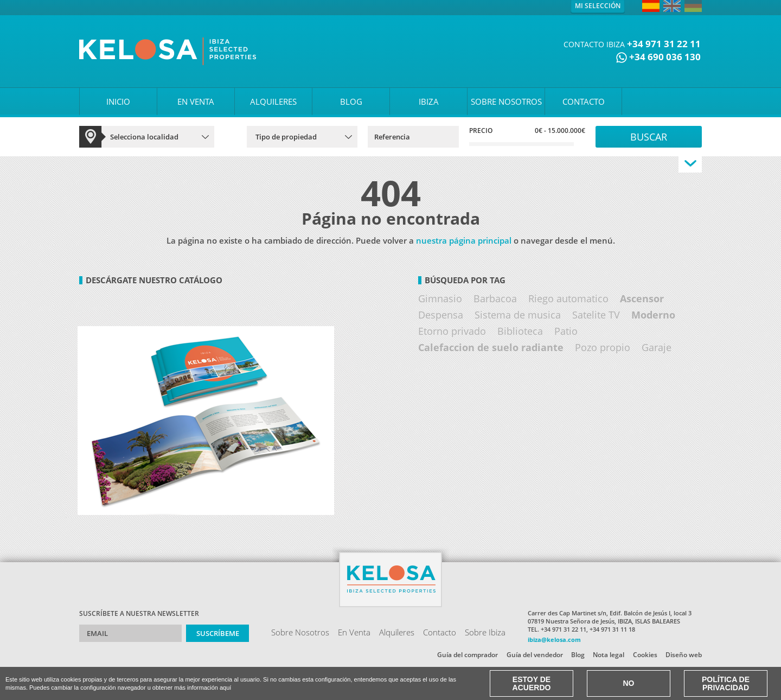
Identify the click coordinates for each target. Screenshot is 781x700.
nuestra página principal (464, 240)
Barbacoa (495, 298)
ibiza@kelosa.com (554, 639)
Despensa (441, 315)
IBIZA (429, 101)
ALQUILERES (273, 101)
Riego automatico (568, 298)
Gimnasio (440, 298)
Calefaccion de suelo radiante (491, 347)
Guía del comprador (468, 655)
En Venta (354, 632)
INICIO (118, 101)
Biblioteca (520, 331)
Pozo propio (603, 347)
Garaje (657, 347)
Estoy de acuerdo (532, 683)
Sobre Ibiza (485, 632)
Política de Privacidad (726, 683)
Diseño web (684, 655)
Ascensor (642, 298)
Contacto (440, 632)
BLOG (351, 101)
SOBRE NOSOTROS (506, 101)
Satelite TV (596, 315)
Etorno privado (452, 331)
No (629, 683)
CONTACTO (584, 101)
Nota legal (609, 655)
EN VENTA (196, 101)
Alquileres (397, 632)
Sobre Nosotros (300, 632)
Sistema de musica (518, 315)
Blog (578, 655)
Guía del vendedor (535, 655)
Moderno (653, 315)
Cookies (645, 655)
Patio (566, 331)
